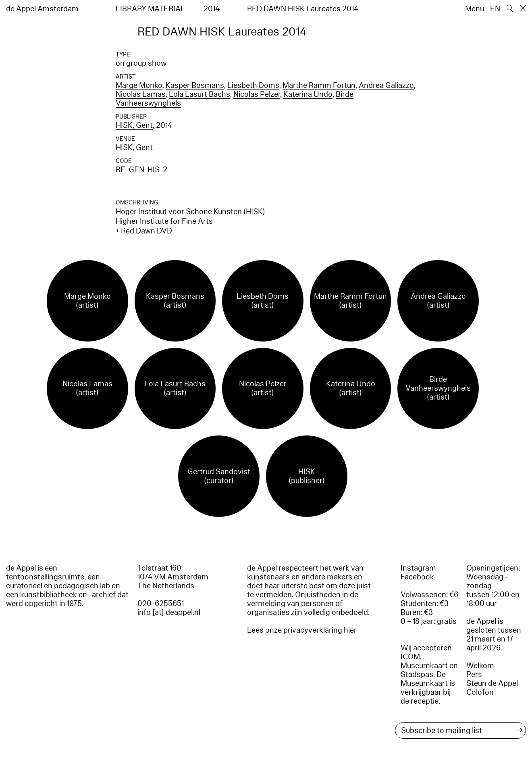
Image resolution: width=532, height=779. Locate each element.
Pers (474, 675)
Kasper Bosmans (195, 85)
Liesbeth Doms (253, 85)
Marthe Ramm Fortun (319, 85)
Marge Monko (139, 85)
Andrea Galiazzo (386, 85)
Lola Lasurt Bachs (199, 94)
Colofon (480, 692)
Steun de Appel (492, 683)
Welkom (480, 666)
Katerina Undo (308, 94)
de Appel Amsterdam (42, 9)
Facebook (417, 577)
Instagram (418, 568)
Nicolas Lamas (141, 94)
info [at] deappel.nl (169, 612)
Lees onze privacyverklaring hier (302, 630)
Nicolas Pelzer (257, 94)
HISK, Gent (134, 125)
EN (495, 9)
